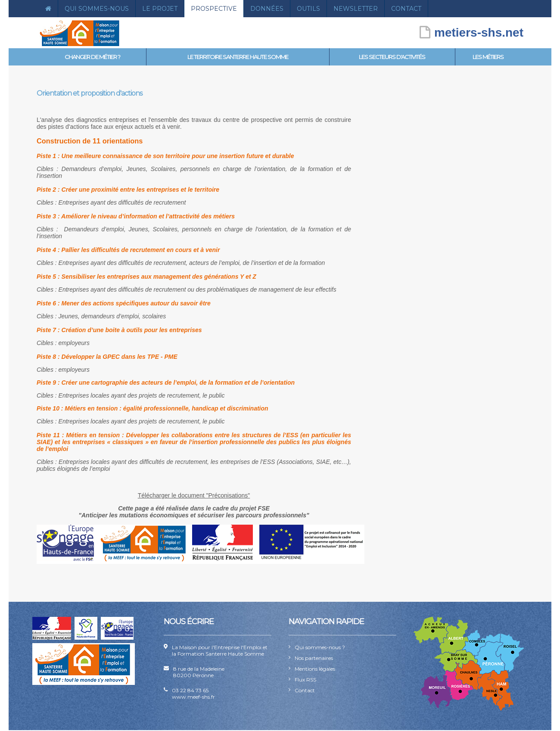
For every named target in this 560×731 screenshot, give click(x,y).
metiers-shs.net (471, 33)
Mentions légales (315, 669)
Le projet (160, 9)
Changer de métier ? (92, 57)
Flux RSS (305, 680)
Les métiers (488, 57)
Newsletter (356, 9)
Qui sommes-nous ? (320, 647)
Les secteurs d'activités (392, 57)
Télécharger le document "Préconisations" (194, 495)
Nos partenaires (314, 658)
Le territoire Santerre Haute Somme (238, 57)
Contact (406, 9)
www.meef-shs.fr (193, 697)
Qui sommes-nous (97, 9)
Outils (308, 9)
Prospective (214, 9)
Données (267, 9)
